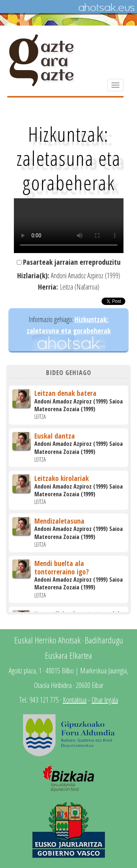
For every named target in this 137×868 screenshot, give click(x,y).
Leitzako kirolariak (62, 478)
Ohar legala (105, 700)
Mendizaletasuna (59, 521)
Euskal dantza (55, 436)
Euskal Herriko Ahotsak (47, 640)
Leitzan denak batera (65, 393)
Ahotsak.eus (106, 8)
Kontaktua (75, 700)
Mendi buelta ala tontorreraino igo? (62, 567)
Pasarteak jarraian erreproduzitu (72, 262)
